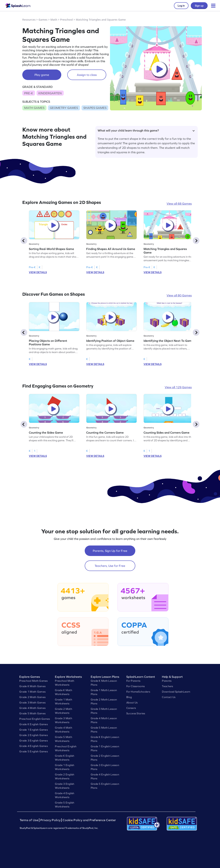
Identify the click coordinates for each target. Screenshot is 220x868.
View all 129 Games (178, 387)
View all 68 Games (179, 204)
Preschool (67, 20)
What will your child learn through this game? (146, 130)
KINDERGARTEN (50, 93)
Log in (181, 6)
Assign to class (87, 75)
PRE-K (29, 93)
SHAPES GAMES (95, 108)
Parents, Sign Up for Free (110, 551)
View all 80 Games (179, 295)
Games (43, 20)
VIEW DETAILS (38, 272)
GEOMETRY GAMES (64, 108)
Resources (29, 20)
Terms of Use (29, 820)
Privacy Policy (50, 820)
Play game (42, 75)
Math (54, 20)
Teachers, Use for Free (110, 566)
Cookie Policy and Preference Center (89, 820)
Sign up (199, 6)
